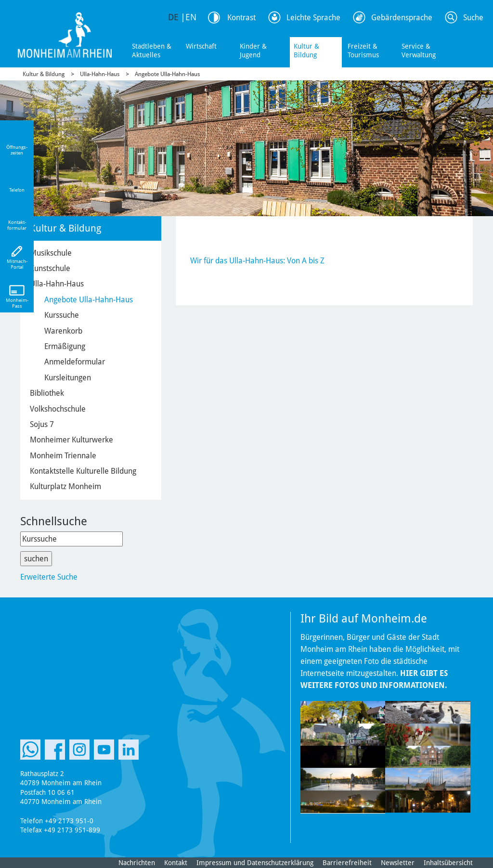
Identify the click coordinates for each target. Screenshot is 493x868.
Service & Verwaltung (419, 51)
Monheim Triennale (63, 456)
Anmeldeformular (75, 362)
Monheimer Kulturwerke (71, 440)
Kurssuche (62, 315)
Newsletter (398, 863)
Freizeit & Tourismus (363, 51)
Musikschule (51, 253)
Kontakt (176, 863)
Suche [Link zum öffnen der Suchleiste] (473, 18)
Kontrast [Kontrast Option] (241, 18)
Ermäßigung (65, 346)
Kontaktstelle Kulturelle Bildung (83, 471)
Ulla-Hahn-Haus (100, 74)
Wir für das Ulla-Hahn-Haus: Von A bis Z (257, 261)
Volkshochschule (58, 409)
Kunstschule (50, 268)
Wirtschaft (201, 46)
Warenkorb (63, 331)
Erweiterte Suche (49, 577)
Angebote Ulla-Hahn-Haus (167, 74)
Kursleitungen (68, 378)
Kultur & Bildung (306, 51)
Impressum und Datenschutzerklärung (255, 863)
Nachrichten (137, 863)
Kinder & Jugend (253, 51)
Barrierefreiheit (347, 863)
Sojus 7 (42, 424)
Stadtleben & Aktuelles (152, 51)
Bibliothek (47, 393)
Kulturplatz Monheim (65, 486)
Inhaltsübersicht (448, 863)
